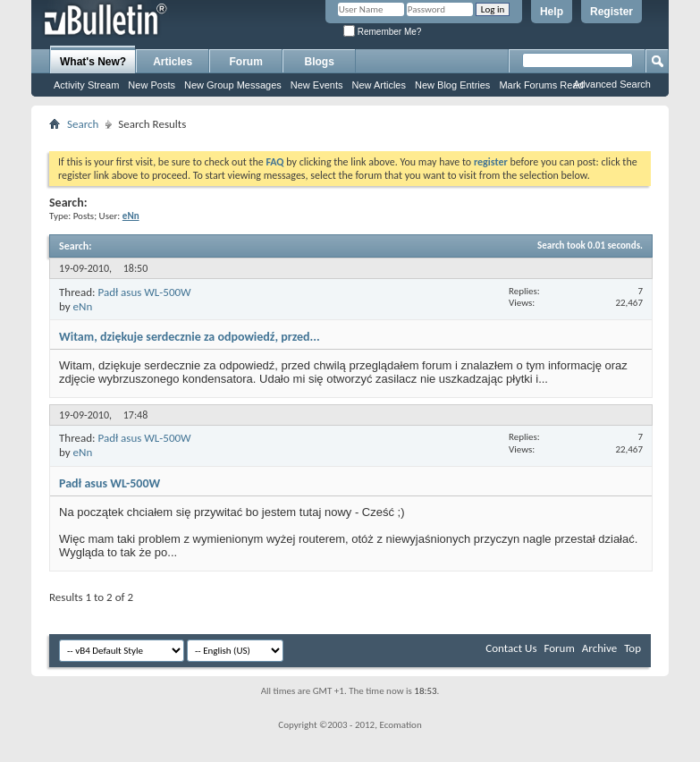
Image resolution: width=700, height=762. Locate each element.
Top (633, 648)
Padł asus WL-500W (144, 292)
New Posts (152, 85)
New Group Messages (233, 85)
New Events (317, 85)
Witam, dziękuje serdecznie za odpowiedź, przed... (190, 337)
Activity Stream (86, 85)
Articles (173, 62)
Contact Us (511, 648)
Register (611, 12)
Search (83, 124)
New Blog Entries (452, 85)
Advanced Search (612, 84)
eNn (83, 306)
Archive (599, 648)
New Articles (379, 85)
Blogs (320, 62)
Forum (246, 62)
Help (552, 12)
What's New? (93, 62)
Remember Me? (382, 32)
